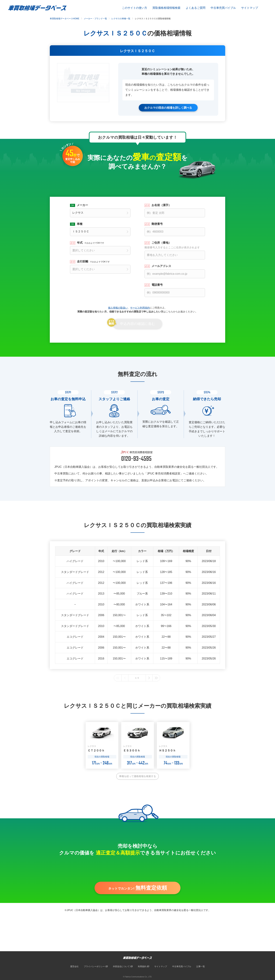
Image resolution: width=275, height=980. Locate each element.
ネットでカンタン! (138, 889)
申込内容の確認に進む (137, 324)
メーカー (82, 205)
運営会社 (74, 966)
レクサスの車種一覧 (121, 19)
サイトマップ (250, 8)
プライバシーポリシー (94, 966)
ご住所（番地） (175, 245)
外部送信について (121, 966)
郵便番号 (157, 224)
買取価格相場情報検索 (166, 8)
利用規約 (142, 966)
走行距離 (93, 261)
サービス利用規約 (140, 308)
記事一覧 (201, 966)
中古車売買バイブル (223, 8)
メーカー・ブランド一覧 (95, 19)
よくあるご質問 (196, 8)
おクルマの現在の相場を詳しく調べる (168, 108)
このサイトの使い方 (135, 8)
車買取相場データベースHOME (65, 19)
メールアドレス (161, 266)
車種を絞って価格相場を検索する (137, 776)
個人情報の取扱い (118, 308)
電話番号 (157, 285)
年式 (91, 243)
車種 (80, 224)
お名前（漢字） (161, 205)
